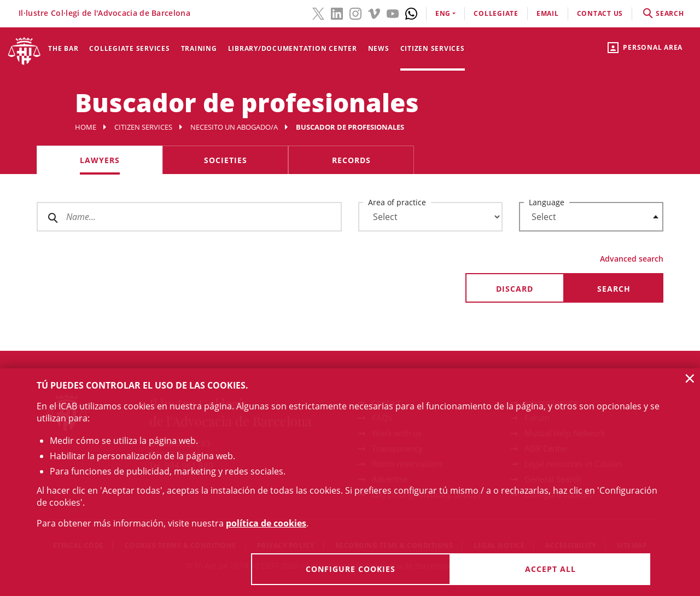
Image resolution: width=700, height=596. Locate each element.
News (379, 48)
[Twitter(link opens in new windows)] (318, 13)
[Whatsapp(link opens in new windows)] (411, 13)
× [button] (690, 378)
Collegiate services (129, 48)
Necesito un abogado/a (234, 127)
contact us (600, 13)
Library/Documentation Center (293, 48)
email (548, 13)
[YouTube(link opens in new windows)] (393, 13)
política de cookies (266, 523)
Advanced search (632, 259)
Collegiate (496, 13)
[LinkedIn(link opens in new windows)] (337, 13)
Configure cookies (351, 569)
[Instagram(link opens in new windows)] (355, 13)
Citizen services (433, 48)
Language (547, 202)
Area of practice (397, 202)
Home (86, 127)
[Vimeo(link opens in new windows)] (374, 13)
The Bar (63, 48)
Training (199, 48)
